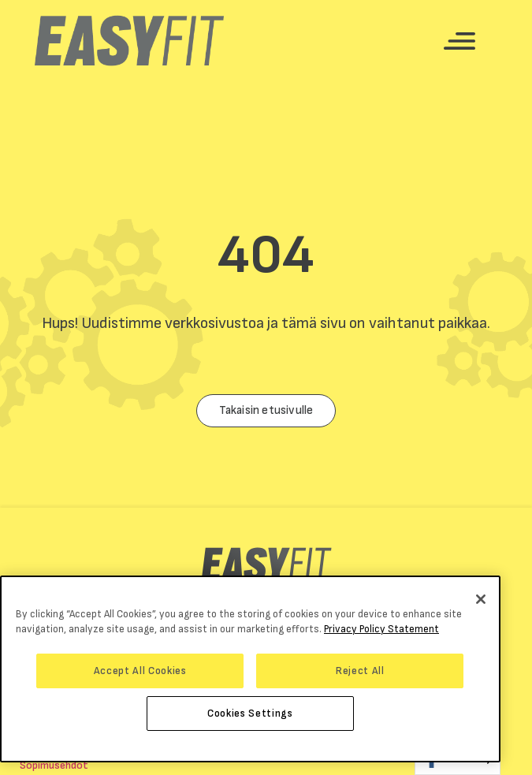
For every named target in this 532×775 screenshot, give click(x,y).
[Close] (481, 599)
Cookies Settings (250, 714)
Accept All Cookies (140, 671)
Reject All (360, 671)
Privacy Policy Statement (381, 629)
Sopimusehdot (54, 765)
